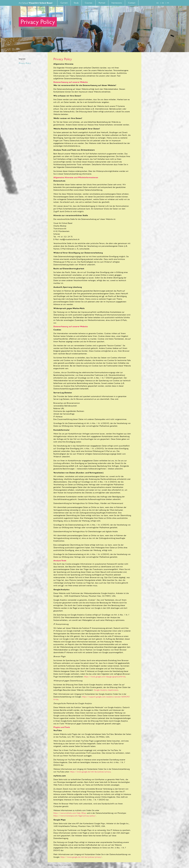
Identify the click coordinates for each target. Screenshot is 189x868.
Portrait (102, 3)
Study (76, 3)
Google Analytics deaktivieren (106, 690)
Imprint (22, 59)
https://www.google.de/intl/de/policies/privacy (90, 772)
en (163, 3)
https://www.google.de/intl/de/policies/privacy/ (81, 857)
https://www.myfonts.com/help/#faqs (70, 813)
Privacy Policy (25, 63)
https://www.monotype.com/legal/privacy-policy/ (75, 816)
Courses (89, 3)
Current (64, 3)
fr (168, 3)
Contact (132, 3)
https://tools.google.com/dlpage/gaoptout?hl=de (105, 677)
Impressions (117, 3)
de (158, 3)
